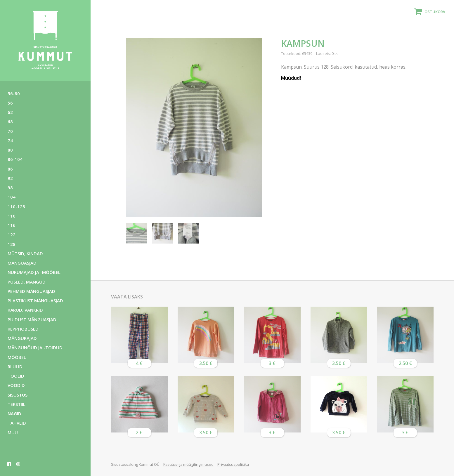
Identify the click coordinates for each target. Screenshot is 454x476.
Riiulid (15, 366)
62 (10, 112)
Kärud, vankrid (25, 310)
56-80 (14, 93)
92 (10, 178)
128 (12, 244)
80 (10, 150)
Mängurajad (22, 338)
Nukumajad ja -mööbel (34, 272)
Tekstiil (17, 404)
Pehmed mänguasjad (31, 291)
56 (10, 103)
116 (12, 225)
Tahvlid (17, 423)
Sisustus (18, 395)
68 (10, 121)
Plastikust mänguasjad (35, 300)
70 (10, 131)
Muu (13, 432)
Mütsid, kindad (25, 253)
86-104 (15, 159)
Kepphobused (23, 329)
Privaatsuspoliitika (233, 464)
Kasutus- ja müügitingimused (188, 464)
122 (12, 234)
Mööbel (17, 357)
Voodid (16, 385)
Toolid (16, 376)
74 (10, 140)
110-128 (16, 206)
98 (10, 187)
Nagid (14, 414)
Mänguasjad (22, 263)
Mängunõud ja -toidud (35, 348)
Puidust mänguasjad (32, 319)
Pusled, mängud (27, 282)
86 (10, 169)
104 (12, 197)
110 (12, 216)
